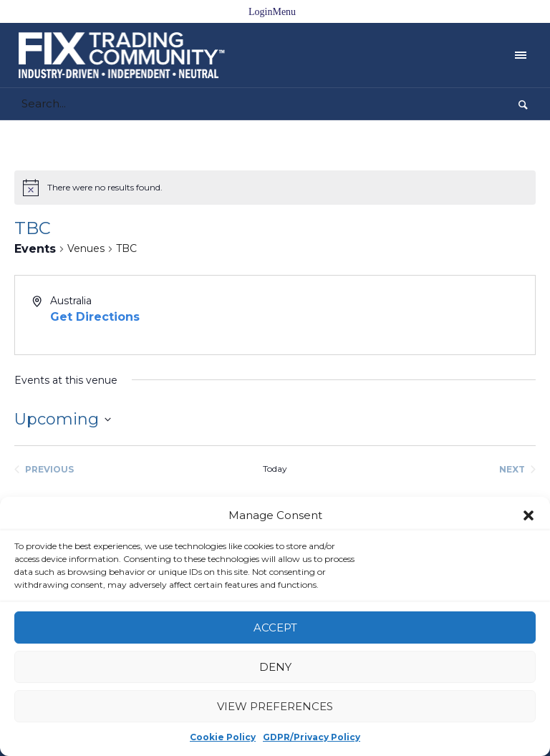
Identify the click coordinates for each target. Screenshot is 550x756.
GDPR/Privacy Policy (312, 737)
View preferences (275, 706)
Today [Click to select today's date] (275, 469)
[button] (529, 515)
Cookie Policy (223, 737)
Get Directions (95, 317)
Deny (275, 667)
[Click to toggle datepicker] (63, 420)
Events (35, 249)
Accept (275, 627)
